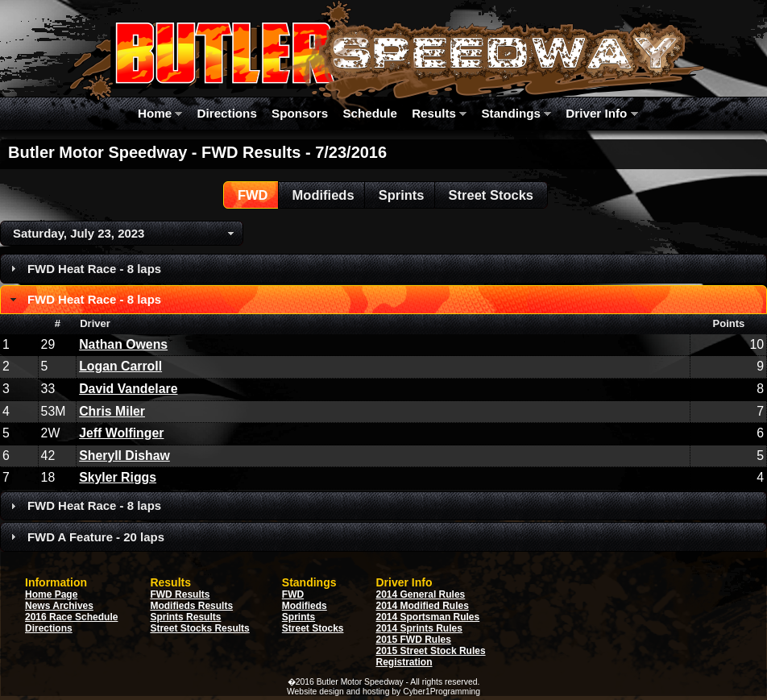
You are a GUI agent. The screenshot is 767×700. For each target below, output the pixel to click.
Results (439, 113)
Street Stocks (313, 628)
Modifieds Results (191, 606)
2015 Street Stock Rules (431, 651)
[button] (253, 195)
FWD (293, 594)
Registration (404, 662)
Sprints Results (185, 617)
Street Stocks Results (199, 628)
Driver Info (601, 113)
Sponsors (300, 113)
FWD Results (180, 594)
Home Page (51, 594)
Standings (516, 113)
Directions (227, 113)
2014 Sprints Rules (419, 628)
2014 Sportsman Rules (428, 617)
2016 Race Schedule (71, 617)
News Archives (59, 606)
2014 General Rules (421, 594)
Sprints (299, 617)
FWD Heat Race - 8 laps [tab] (84, 269)
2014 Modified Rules (423, 606)
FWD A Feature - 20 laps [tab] (85, 537)
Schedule (370, 113)
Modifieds (305, 606)
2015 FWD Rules (414, 640)
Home (160, 113)
